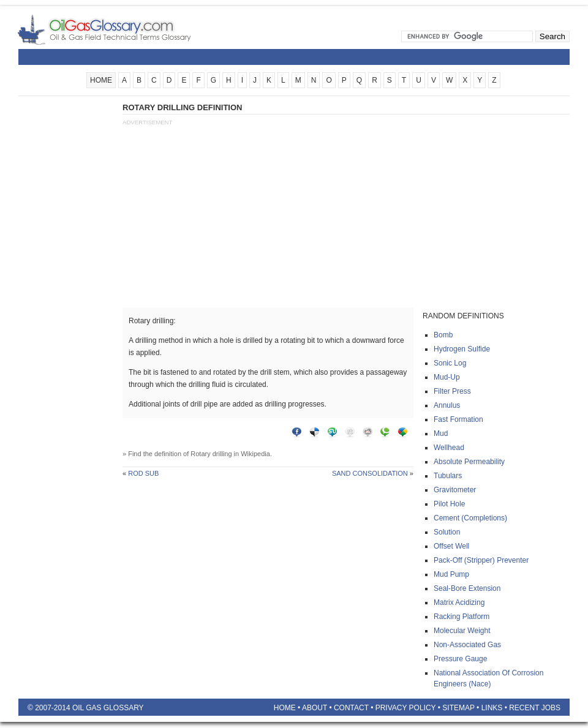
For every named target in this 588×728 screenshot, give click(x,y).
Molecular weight (462, 631)
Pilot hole (449, 504)
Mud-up (447, 377)
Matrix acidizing (459, 602)
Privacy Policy (406, 708)
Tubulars (448, 476)
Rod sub (143, 473)
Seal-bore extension (467, 588)
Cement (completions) (470, 518)
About (315, 708)
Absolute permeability (469, 462)
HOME (101, 80)
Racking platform (462, 617)
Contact (351, 708)
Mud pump (451, 574)
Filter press (452, 391)
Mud (441, 433)
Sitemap (458, 708)
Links (492, 708)
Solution (447, 532)
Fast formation (458, 419)
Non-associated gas (467, 645)
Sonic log (450, 363)
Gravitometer (455, 490)
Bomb (443, 335)
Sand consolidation (370, 473)
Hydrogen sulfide (462, 349)
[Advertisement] (67, 286)
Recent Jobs (535, 708)
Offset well (451, 546)
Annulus (447, 405)
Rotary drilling (211, 454)
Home (285, 708)
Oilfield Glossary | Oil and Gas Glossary (119, 29)
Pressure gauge (460, 659)
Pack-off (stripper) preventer (481, 560)
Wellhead (449, 448)
